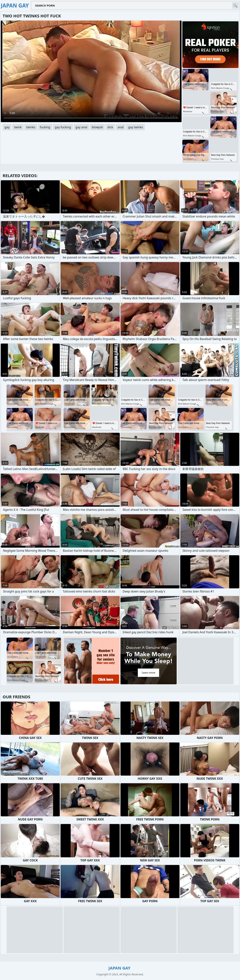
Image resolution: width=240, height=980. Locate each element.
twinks (31, 127)
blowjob (97, 127)
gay (7, 127)
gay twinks (135, 127)
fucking (45, 127)
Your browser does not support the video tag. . (91, 71)
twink (18, 127)
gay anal (81, 127)
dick (110, 127)
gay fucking (63, 127)
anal (120, 127)
